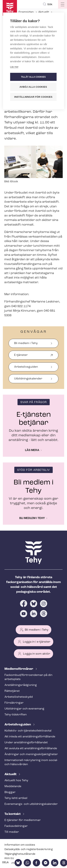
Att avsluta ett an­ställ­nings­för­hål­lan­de (31, 748)
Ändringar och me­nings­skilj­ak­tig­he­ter (31, 754)
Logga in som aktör (37, 654)
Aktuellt (44, 12)
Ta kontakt (13, 814)
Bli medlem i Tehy (26, 343)
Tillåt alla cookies (33, 77)
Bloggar (10, 792)
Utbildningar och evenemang (24, 709)
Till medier (12, 832)
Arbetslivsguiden (26, 367)
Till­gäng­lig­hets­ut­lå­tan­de (20, 854)
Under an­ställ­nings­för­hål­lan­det (26, 743)
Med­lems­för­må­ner (19, 669)
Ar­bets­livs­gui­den (18, 725)
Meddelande (13, 786)
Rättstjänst (12, 691)
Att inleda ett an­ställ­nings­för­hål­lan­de (30, 737)
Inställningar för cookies (33, 97)
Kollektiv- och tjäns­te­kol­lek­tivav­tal (28, 731)
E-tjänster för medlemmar (23, 820)
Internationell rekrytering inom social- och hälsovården (31, 762)
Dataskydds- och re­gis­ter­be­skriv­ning (29, 849)
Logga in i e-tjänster (37, 642)
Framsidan (26, 12)
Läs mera (32, 450)
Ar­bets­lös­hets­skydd (19, 697)
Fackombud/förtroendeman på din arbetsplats (28, 677)
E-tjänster (21, 357)
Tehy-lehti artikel (16, 798)
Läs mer (14, 67)
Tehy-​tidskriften (16, 715)
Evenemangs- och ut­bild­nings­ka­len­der (31, 804)
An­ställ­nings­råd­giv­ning (21, 685)
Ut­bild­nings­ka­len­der (28, 379)
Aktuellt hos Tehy (16, 781)
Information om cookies (20, 845)
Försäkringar (14, 703)
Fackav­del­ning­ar (16, 826)
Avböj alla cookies (33, 87)
